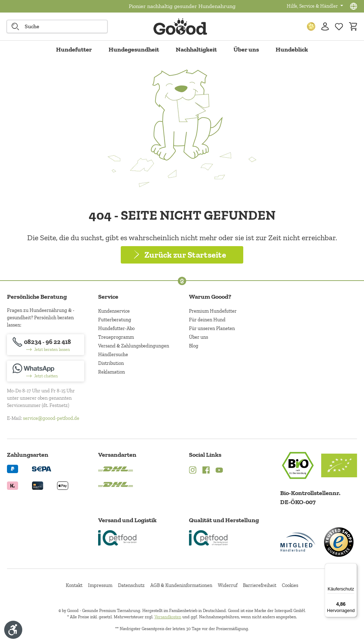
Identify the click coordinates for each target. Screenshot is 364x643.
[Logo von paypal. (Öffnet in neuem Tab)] (13, 468)
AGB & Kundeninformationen (181, 585)
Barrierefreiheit (260, 585)
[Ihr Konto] (325, 26)
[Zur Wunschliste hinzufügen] (339, 26)
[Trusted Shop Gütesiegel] (339, 542)
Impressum (100, 585)
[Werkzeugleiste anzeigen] (13, 630)
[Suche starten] (15, 26)
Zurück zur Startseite (185, 255)
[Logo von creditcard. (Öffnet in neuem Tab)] (38, 485)
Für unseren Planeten (212, 328)
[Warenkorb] (353, 26)
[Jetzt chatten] (46, 371)
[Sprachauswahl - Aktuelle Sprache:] (354, 6)
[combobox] (57, 26)
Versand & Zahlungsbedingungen (134, 346)
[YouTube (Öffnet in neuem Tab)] (219, 471)
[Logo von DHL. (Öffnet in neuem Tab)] (116, 468)
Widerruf (228, 585)
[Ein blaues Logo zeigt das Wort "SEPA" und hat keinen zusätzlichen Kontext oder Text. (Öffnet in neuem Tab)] (42, 468)
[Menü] (353, 567)
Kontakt (74, 585)
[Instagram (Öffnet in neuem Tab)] (193, 471)
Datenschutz (131, 585)
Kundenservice (114, 311)
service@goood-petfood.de (51, 418)
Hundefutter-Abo (116, 328)
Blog (194, 346)
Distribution (111, 363)
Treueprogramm (116, 337)
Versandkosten (168, 617)
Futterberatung (115, 320)
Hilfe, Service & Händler (313, 6)
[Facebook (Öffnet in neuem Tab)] (206, 471)
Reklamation (112, 372)
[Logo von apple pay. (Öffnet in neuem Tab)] (63, 485)
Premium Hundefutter (213, 311)
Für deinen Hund (207, 320)
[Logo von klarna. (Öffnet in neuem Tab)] (13, 485)
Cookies (290, 585)
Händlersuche (113, 355)
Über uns (199, 337)
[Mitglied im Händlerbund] (298, 542)
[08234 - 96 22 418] (46, 345)
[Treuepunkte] (311, 26)
